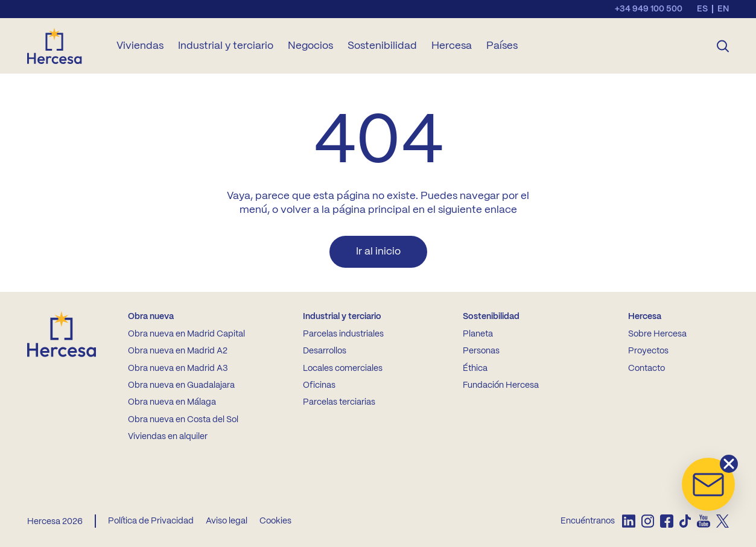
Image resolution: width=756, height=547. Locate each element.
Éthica (475, 368)
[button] (708, 484)
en (723, 9)
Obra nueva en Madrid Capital (186, 334)
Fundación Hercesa (501, 385)
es (702, 9)
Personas (481, 351)
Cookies (275, 521)
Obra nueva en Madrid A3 (178, 368)
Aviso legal (227, 521)
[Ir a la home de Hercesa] (65, 46)
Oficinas (319, 385)
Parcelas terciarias (339, 402)
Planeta (478, 334)
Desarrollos (325, 351)
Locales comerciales (343, 368)
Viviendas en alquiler (168, 437)
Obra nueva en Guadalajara (181, 385)
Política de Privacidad (151, 521)
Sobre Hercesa (657, 334)
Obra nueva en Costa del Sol (183, 420)
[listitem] (628, 521)
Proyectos (648, 351)
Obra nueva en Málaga (172, 402)
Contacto (646, 368)
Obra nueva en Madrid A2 (178, 351)
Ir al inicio (378, 251)
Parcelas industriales (343, 334)
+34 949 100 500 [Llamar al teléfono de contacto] (649, 9)
